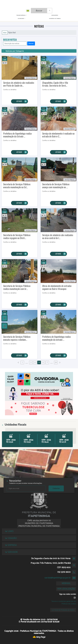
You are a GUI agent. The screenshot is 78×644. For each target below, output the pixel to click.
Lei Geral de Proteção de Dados (63, 610)
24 (56, 362)
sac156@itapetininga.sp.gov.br (58, 578)
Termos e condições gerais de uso (64, 601)
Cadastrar (56, 488)
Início (5, 33)
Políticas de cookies (69, 604)
